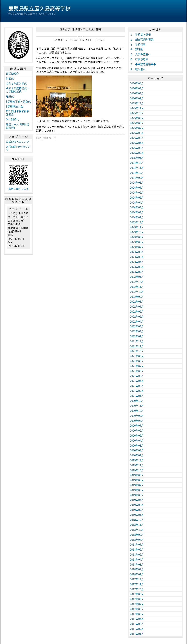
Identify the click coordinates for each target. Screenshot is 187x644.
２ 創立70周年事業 (142, 39)
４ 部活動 (136, 49)
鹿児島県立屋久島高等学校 (39, 8)
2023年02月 (137, 272)
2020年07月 (137, 425)
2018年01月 (137, 574)
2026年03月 (137, 88)
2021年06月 (137, 371)
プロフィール (19, 209)
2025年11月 (137, 108)
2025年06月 (137, 133)
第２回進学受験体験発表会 (18, 113)
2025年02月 (137, 153)
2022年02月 (137, 331)
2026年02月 (137, 93)
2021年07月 (137, 366)
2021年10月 (137, 351)
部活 (39, 138)
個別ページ (50, 138)
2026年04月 (137, 83)
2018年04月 (137, 559)
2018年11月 (137, 525)
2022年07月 (137, 306)
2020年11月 (137, 406)
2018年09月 (137, 535)
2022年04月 (137, 321)
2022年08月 (137, 301)
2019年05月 (137, 495)
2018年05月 (137, 554)
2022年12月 (137, 282)
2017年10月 (137, 589)
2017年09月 (137, 594)
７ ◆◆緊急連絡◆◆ (143, 64)
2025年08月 (137, 123)
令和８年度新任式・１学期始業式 (18, 90)
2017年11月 (137, 584)
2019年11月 (137, 465)
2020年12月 (137, 401)
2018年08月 (137, 540)
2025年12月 (137, 103)
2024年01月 (137, 217)
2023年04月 (137, 262)
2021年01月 (137, 396)
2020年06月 (137, 430)
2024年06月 (137, 192)
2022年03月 (137, 326)
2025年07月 (137, 128)
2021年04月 (137, 381)
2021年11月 (137, 346)
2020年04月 (137, 440)
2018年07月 (137, 544)
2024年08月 (137, 182)
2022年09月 (137, 297)
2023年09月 (137, 237)
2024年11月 (137, 168)
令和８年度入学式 (16, 83)
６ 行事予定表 (139, 59)
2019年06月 (137, 490)
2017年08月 (137, 599)
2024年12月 (137, 163)
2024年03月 (137, 207)
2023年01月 (137, 277)
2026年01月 (137, 98)
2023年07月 (137, 247)
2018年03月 (137, 564)
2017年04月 (137, 619)
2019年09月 (137, 475)
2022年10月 (137, 292)
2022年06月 (137, 311)
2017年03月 (137, 624)
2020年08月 (137, 421)
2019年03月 (137, 505)
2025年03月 (137, 148)
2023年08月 (137, 242)
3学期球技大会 (14, 106)
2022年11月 (137, 287)
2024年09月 (137, 178)
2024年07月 (137, 187)
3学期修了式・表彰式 (18, 101)
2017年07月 (137, 604)
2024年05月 (137, 197)
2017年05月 (137, 614)
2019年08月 (137, 480)
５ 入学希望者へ (140, 54)
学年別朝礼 (12, 119)
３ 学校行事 (138, 44)
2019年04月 (137, 500)
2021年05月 (137, 376)
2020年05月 (137, 435)
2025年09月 (137, 118)
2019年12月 (137, 460)
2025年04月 (137, 143)
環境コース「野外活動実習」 (17, 126)
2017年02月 (137, 629)
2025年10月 (137, 113)
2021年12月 (137, 341)
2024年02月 (137, 212)
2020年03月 (137, 445)
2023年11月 (137, 227)
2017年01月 (137, 634)
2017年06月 (137, 609)
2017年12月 (137, 579)
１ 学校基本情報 (140, 34)
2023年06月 (137, 252)
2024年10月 (137, 173)
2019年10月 (137, 470)
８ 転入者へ (138, 69)
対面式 (10, 78)
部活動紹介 (12, 73)
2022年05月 (137, 316)
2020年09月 (137, 416)
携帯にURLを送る (19, 189)
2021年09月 (137, 356)
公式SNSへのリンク (17, 142)
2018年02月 (137, 569)
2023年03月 (137, 267)
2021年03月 (137, 386)
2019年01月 (137, 515)
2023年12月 (137, 222)
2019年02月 (137, 510)
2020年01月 (137, 455)
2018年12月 (137, 520)
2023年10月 (137, 232)
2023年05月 (137, 257)
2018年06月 (137, 549)
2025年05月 (137, 138)
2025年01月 (137, 158)
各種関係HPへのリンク (18, 148)
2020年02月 (137, 450)
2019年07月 (137, 485)
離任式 (10, 96)
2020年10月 (137, 411)
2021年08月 (137, 361)
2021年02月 (137, 391)
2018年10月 (137, 530)
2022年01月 (137, 336)
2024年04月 (137, 202)
